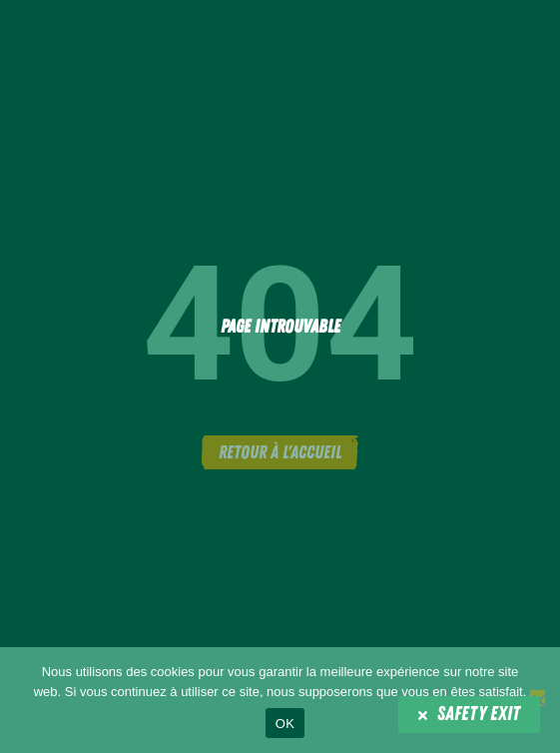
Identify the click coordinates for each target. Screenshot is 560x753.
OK (285, 724)
